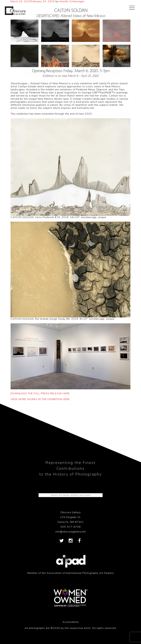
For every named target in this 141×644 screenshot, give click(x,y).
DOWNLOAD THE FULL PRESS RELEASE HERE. (41, 393)
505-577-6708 (71, 527)
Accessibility (71, 622)
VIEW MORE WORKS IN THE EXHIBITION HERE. (41, 399)
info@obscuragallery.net (71, 532)
